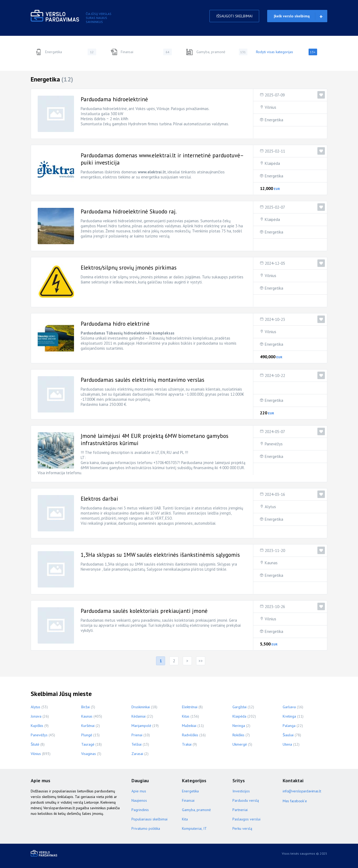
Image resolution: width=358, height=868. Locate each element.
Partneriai (240, 810)
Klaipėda (272, 163)
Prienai (137, 735)
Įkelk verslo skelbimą (292, 16)
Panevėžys (274, 444)
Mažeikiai (189, 726)
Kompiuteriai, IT (194, 828)
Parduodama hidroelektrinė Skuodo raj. (129, 211)
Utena (287, 744)
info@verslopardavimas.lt (302, 791)
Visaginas (89, 754)
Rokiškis (238, 735)
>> (201, 661)
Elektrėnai (190, 707)
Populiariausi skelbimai (149, 819)
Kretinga (289, 716)
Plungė (87, 735)
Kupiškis (37, 726)
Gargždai (240, 707)
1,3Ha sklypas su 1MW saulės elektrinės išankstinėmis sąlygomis (160, 555)
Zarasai (137, 754)
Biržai (85, 707)
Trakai (187, 744)
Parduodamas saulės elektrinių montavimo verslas (143, 380)
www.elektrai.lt (152, 172)
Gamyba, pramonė (217, 52)
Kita (185, 819)
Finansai (141, 52)
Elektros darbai (99, 499)
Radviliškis (190, 735)
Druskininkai (141, 707)
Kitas (186, 716)
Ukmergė (240, 744)
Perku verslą (242, 828)
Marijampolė (141, 726)
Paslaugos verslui (246, 819)
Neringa (239, 726)
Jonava (36, 716)
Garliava (289, 707)
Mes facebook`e (295, 801)
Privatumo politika (146, 828)
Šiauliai (288, 735)
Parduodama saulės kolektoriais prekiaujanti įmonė (144, 611)
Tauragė (88, 744)
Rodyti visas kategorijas (287, 52)
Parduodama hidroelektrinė (114, 99)
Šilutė (35, 744)
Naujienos (139, 800)
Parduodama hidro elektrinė (115, 324)
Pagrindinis (140, 810)
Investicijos (241, 791)
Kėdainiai (139, 716)
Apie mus (139, 791)
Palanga (289, 726)
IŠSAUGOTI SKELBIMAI (234, 16)
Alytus (270, 507)
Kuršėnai (88, 726)
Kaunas (271, 563)
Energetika (66, 52)
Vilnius (271, 107)
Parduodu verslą (246, 800)
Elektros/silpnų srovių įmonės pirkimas (129, 268)
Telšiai (137, 744)
